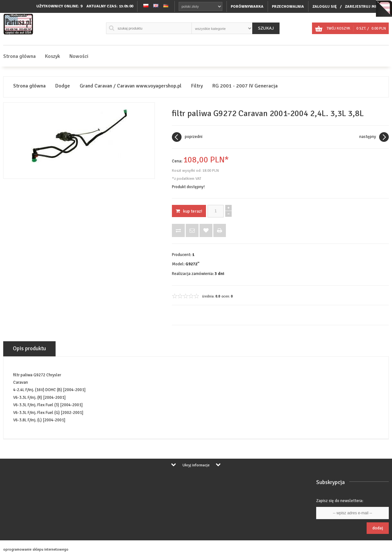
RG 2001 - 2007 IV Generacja (245, 86)
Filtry (197, 86)
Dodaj (378, 528)
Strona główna (19, 56)
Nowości (79, 56)
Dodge (63, 86)
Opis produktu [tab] (29, 348)
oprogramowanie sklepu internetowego (36, 550)
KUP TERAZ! (189, 211)
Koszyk (53, 56)
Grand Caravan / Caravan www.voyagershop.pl (131, 86)
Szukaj (266, 28)
